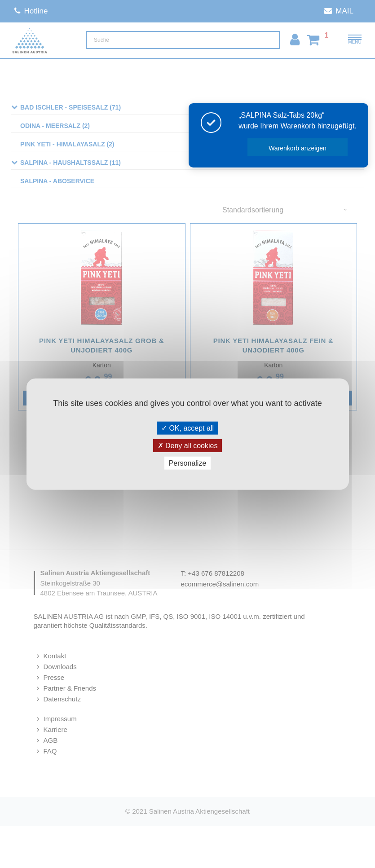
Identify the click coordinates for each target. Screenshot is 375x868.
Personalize (188, 463)
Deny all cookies (188, 445)
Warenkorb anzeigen (310, 148)
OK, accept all (187, 428)
